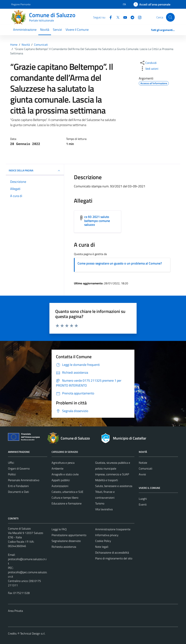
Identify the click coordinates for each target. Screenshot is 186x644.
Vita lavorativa (104, 509)
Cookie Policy (103, 541)
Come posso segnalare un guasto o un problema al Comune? (120, 263)
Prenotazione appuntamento (69, 535)
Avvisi (142, 474)
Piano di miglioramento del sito (114, 558)
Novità (45, 30)
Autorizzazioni (60, 486)
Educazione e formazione (67, 503)
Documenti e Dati (18, 492)
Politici (12, 474)
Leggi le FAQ (59, 529)
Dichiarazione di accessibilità (112, 552)
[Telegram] (131, 17)
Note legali (102, 547)
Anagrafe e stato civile (65, 474)
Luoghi (143, 499)
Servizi (57, 30)
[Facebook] (109, 17)
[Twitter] (116, 17)
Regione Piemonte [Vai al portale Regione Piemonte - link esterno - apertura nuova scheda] (21, 4)
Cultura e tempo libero (65, 498)
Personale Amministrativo (24, 480)
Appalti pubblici (61, 480)
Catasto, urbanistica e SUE (67, 492)
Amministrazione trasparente (113, 529)
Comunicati (145, 468)
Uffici (11, 463)
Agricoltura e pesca (63, 463)
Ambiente (57, 468)
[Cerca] (170, 17)
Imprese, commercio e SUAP (112, 474)
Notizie (143, 463)
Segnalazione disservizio (66, 541)
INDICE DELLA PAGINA (35, 171)
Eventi (143, 504)
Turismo (100, 503)
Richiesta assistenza (64, 547)
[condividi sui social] (148, 63)
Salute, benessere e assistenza (114, 486)
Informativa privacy (107, 535)
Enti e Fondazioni (18, 486)
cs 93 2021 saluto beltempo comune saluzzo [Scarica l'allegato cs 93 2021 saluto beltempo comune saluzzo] (97, 221)
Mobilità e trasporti (107, 480)
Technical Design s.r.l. (33, 633)
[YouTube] (124, 17)
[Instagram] (138, 17)
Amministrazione (25, 30)
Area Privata (15, 611)
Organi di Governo (19, 468)
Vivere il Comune (77, 30)
